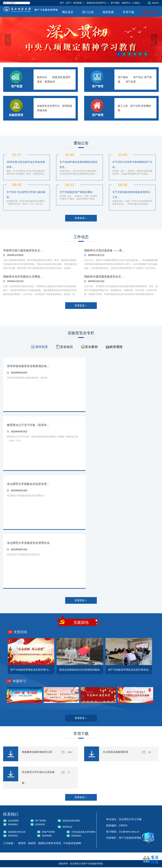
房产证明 (135, 106)
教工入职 (123, 106)
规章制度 (108, 12)
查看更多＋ (81, 218)
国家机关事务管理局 (50, 844)
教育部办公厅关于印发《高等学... (28, 425)
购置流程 (57, 77)
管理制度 (67, 106)
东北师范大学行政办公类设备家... (38, 778)
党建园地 (152, 12)
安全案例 (91, 347)
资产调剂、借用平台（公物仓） (126, 3)
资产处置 (131, 82)
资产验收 (123, 77)
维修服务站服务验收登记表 (37, 752)
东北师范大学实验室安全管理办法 (28, 543)
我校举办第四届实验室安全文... (104, 277)
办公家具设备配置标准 (115, 752)
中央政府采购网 (72, 844)
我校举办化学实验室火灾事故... (23, 277)
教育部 (22, 844)
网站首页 (68, 12)
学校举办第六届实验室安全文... (23, 250)
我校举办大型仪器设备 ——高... (104, 250)
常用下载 (128, 12)
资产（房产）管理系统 (71, 3)
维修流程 (42, 110)
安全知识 (66, 347)
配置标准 (50, 82)
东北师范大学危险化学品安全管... (28, 484)
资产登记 (138, 77)
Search (155, 3)
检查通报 (116, 347)
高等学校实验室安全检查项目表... (28, 366)
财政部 (32, 844)
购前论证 (42, 77)
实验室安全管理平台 (96, 3)
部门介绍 (88, 12)
